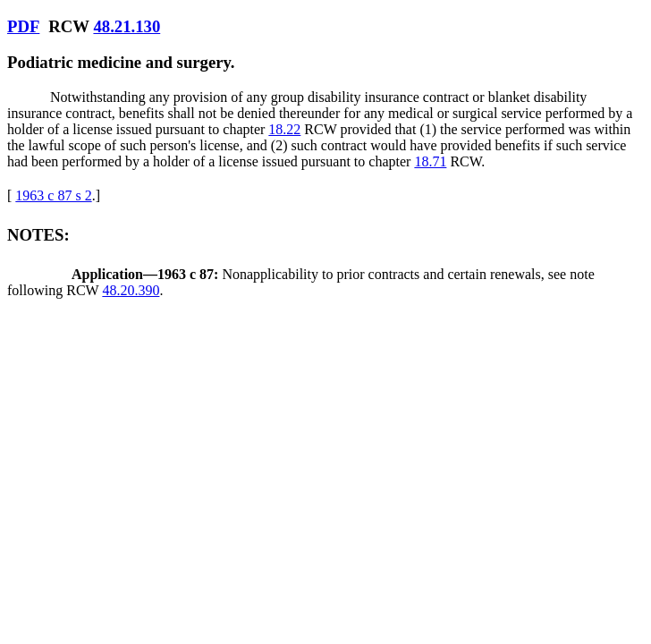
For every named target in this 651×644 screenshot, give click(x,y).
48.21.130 (127, 26)
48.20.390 (131, 290)
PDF (23, 26)
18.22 (284, 129)
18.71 (430, 161)
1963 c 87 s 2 (53, 195)
